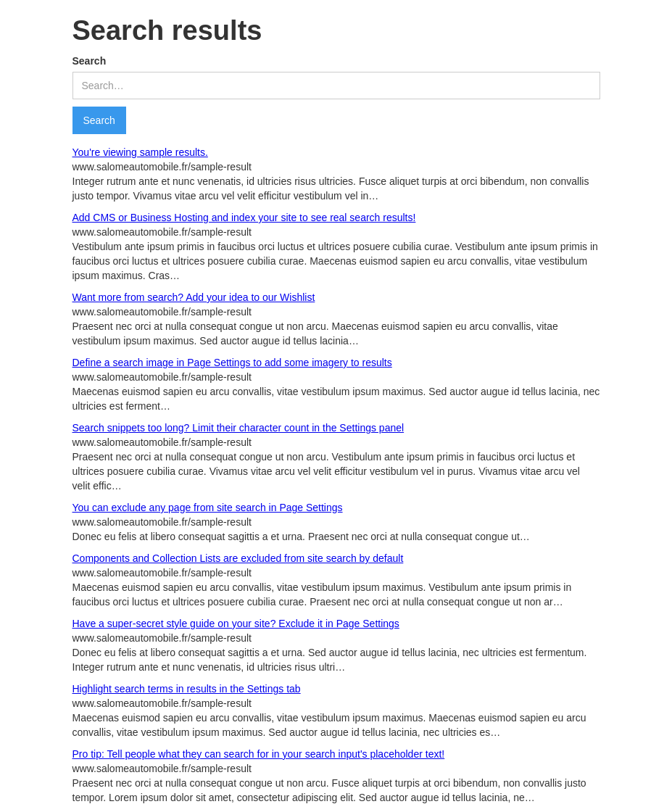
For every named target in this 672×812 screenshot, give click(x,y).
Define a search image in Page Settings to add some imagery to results (232, 362)
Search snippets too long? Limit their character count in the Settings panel (238, 428)
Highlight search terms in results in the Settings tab (187, 689)
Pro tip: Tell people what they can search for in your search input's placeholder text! (259, 754)
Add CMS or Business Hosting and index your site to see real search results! (244, 217)
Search (90, 61)
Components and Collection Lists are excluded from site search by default (238, 558)
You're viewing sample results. (140, 152)
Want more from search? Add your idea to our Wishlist (194, 297)
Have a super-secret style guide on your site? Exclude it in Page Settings (236, 623)
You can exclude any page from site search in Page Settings (208, 507)
